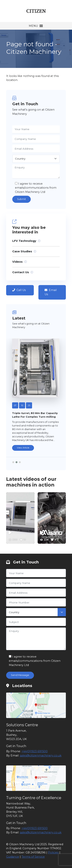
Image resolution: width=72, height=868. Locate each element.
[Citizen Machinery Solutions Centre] (36, 705)
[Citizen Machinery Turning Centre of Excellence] (36, 778)
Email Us (51, 292)
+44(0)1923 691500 (35, 751)
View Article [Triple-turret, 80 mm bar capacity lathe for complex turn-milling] (23, 448)
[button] (33, 26)
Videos (20, 262)
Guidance (13, 857)
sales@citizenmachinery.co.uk (41, 756)
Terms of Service (33, 857)
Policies (53, 853)
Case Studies (24, 251)
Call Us (19, 290)
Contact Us (23, 272)
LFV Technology (26, 241)
